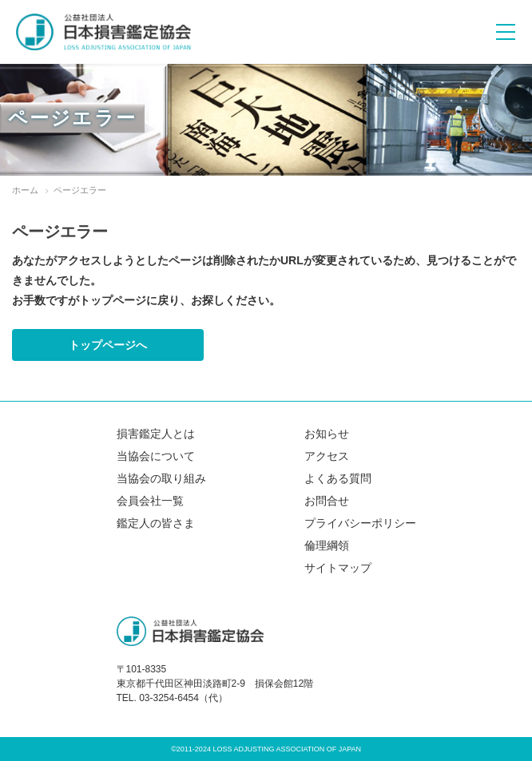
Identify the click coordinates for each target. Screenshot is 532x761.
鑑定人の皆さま (156, 523)
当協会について (156, 456)
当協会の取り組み (161, 478)
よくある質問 (338, 478)
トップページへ (108, 345)
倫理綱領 (327, 545)
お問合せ (327, 501)
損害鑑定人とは (156, 434)
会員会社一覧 (150, 501)
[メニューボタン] (506, 32)
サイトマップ (338, 568)
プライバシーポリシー (360, 523)
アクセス (327, 456)
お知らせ (327, 434)
